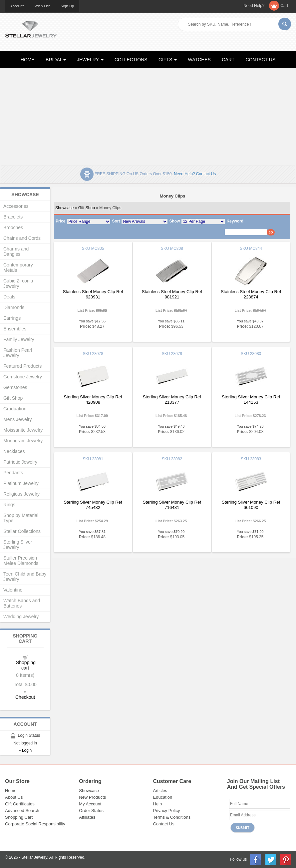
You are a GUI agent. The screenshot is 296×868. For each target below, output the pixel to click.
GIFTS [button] (168, 60)
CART (228, 60)
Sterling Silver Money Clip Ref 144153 (251, 400)
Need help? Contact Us (195, 174)
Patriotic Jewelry (20, 462)
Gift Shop (87, 208)
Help (158, 804)
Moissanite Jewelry (23, 430)
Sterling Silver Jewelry (18, 545)
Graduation (15, 409)
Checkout (25, 697)
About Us (14, 797)
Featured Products (22, 366)
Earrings (12, 318)
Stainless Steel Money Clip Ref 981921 (172, 294)
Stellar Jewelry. (35, 857)
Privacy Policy (167, 811)
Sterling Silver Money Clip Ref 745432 (93, 505)
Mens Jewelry (18, 419)
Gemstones (15, 387)
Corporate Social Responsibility (35, 824)
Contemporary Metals (18, 267)
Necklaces (14, 451)
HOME (28, 60)
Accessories (16, 206)
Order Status (91, 811)
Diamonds (14, 307)
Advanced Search (22, 811)
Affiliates (87, 817)
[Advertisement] (148, 115)
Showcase (64, 208)
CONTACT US (261, 60)
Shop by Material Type (21, 518)
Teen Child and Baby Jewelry (25, 577)
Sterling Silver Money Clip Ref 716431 (172, 505)
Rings (9, 505)
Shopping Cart (19, 817)
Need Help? (254, 6)
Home (11, 791)
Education (163, 797)
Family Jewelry (19, 339)
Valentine (13, 590)
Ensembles (15, 329)
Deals (9, 297)
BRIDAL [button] (56, 60)
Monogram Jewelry (23, 441)
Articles (160, 791)
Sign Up (67, 6)
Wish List (42, 6)
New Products (92, 797)
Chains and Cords (22, 238)
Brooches (13, 227)
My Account (90, 804)
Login (27, 750)
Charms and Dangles (16, 251)
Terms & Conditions (172, 817)
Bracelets (13, 217)
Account (17, 6)
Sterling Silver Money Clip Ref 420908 (93, 400)
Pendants (13, 473)
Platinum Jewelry (21, 483)
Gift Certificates (20, 804)
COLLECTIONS (131, 60)
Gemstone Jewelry (23, 377)
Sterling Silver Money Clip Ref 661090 (251, 505)
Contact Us (164, 824)
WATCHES (199, 60)
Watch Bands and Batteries (22, 603)
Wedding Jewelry (21, 617)
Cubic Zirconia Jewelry (18, 283)
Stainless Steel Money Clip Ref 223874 (251, 294)
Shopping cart (26, 665)
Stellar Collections (22, 531)
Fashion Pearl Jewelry (18, 353)
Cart (284, 6)
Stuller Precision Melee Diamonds (21, 561)
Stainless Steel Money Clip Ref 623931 (93, 294)
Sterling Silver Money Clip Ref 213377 (172, 400)
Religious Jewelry (21, 494)
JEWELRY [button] (90, 60)
